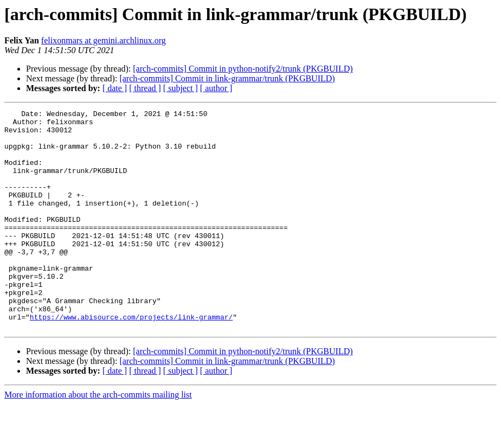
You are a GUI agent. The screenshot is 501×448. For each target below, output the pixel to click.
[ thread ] (145, 88)
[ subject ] (181, 88)
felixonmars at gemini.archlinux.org (104, 40)
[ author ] (216, 88)
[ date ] (115, 88)
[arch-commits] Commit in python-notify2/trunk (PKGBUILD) (243, 69)
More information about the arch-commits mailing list (98, 439)
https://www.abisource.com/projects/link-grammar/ (131, 359)
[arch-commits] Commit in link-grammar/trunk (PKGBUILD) (227, 78)
